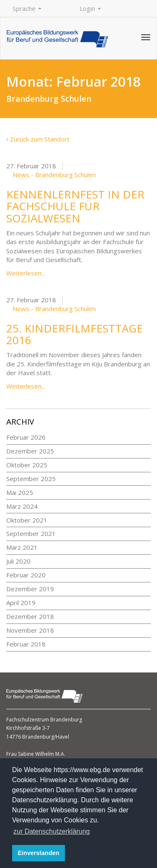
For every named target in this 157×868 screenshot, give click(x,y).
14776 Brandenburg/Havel (38, 737)
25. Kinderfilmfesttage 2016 (75, 334)
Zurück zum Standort (38, 139)
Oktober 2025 (27, 465)
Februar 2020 (26, 575)
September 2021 (31, 533)
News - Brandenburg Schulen (54, 175)
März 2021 (22, 547)
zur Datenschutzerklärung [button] (51, 831)
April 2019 (21, 603)
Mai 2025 (20, 492)
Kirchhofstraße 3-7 (28, 728)
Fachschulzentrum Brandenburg (44, 720)
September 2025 (31, 479)
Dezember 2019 (30, 589)
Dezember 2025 (30, 451)
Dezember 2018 (30, 616)
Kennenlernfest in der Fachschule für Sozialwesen (75, 206)
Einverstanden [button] (38, 853)
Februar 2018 (26, 644)
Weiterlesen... (26, 273)
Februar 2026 (26, 437)
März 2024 (22, 506)
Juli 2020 (18, 561)
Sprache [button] (27, 8)
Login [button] (90, 8)
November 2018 (30, 630)
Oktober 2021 (27, 520)
